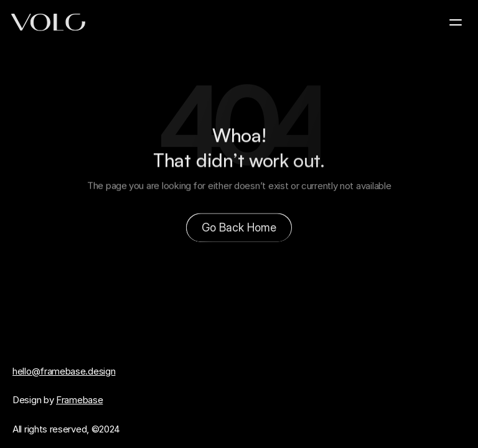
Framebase (79, 400)
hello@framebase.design (64, 371)
